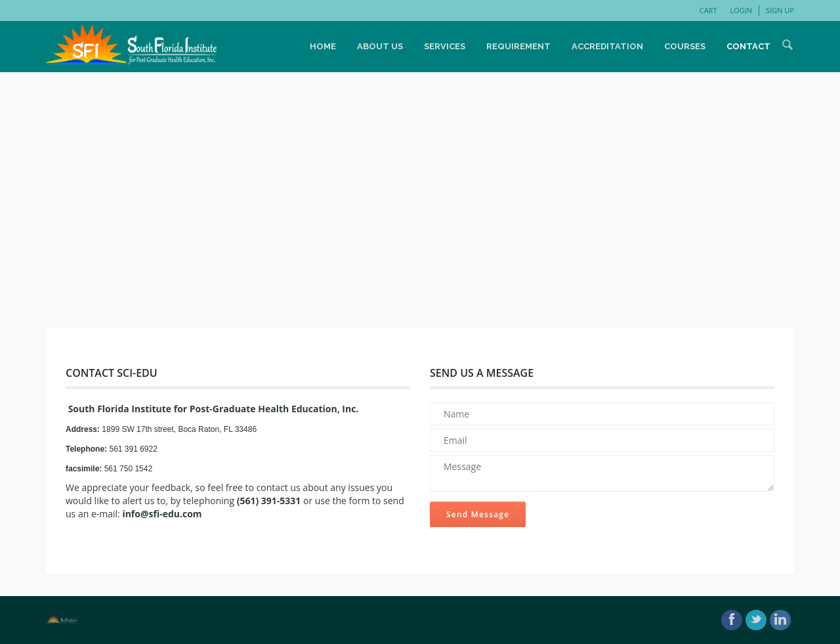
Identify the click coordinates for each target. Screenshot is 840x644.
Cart (708, 10)
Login (741, 10)
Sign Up (780, 10)
